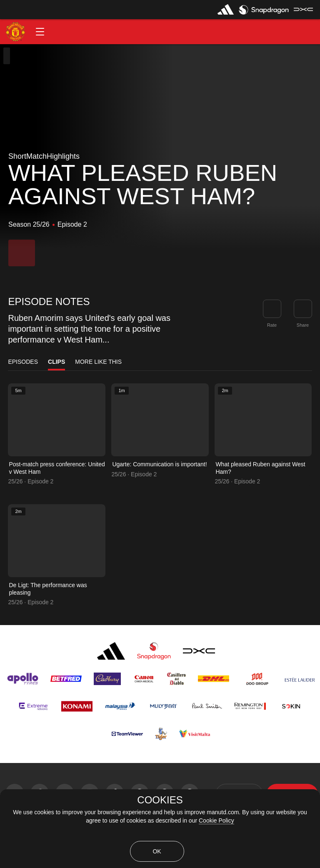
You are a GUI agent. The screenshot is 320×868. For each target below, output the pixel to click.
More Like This (98, 362)
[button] (40, 32)
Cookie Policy (216, 820)
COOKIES (160, 800)
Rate (272, 325)
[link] (303, 309)
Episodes (23, 362)
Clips (56, 362)
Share (303, 325)
